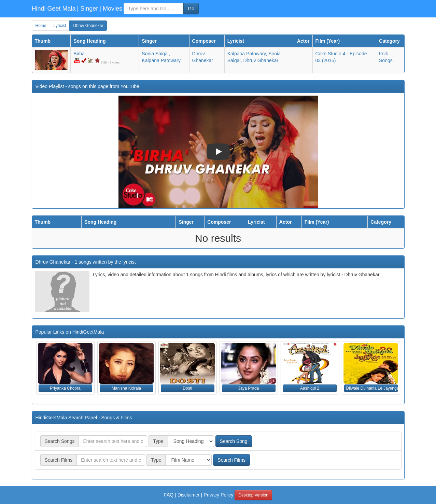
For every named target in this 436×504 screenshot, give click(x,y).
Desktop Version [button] (253, 495)
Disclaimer (189, 495)
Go (191, 9)
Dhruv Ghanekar (88, 26)
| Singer (88, 9)
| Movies (111, 9)
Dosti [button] (187, 388)
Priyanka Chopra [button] (65, 388)
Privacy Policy (218, 495)
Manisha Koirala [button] (126, 388)
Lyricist (60, 26)
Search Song (234, 441)
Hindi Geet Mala (54, 9)
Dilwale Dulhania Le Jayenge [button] (372, 388)
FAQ (169, 495)
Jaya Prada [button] (249, 388)
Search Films (231, 460)
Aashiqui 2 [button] (310, 388)
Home (41, 26)
